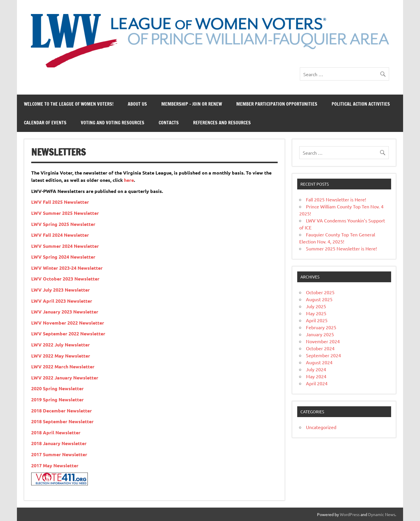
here (129, 180)
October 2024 (320, 348)
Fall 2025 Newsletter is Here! (336, 199)
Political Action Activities (361, 104)
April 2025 (317, 320)
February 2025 (321, 327)
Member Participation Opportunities (277, 104)
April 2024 (317, 383)
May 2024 (316, 376)
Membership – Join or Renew (192, 104)
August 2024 (319, 362)
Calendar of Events (45, 123)
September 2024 (323, 355)
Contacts (169, 123)
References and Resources (222, 123)
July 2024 (316, 369)
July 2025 (316, 306)
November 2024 (323, 341)
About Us (137, 104)
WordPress (350, 514)
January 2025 (320, 334)
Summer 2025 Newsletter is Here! (341, 248)
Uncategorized (321, 427)
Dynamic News (382, 514)
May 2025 (316, 313)
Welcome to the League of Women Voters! (69, 104)
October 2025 (320, 292)
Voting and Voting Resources (113, 123)
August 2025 (319, 299)
